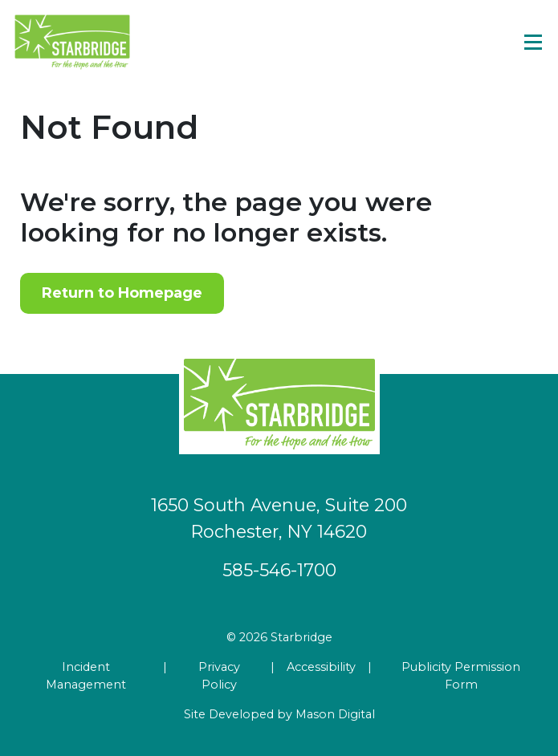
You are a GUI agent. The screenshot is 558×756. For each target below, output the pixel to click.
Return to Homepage (122, 293)
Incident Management (86, 676)
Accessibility (321, 667)
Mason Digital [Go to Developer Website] (335, 714)
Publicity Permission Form (461, 676)
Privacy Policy (219, 676)
